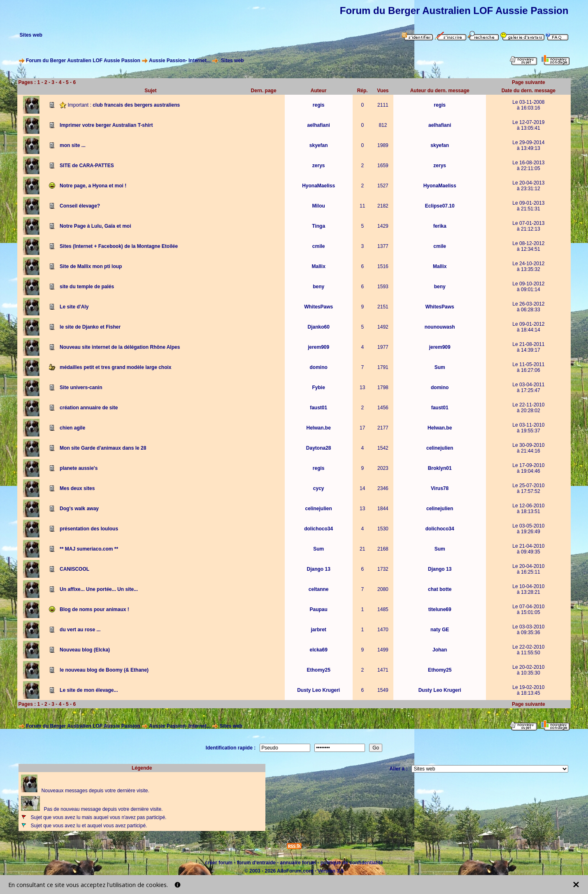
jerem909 (318, 347)
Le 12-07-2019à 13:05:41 (528, 125)
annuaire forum (298, 863)
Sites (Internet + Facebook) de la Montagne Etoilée (119, 246)
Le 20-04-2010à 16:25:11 (528, 569)
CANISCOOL (74, 569)
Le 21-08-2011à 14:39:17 (528, 347)
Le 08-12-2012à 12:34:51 (528, 246)
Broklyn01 (440, 468)
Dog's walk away (79, 509)
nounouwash (440, 327)
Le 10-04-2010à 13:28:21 (528, 589)
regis (319, 105)
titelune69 (440, 609)
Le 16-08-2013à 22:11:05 (528, 166)
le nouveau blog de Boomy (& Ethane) (104, 670)
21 (362, 549)
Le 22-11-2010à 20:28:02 (528, 408)
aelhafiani (318, 125)
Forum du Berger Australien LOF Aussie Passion (83, 61)
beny (318, 287)
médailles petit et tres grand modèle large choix (115, 367)
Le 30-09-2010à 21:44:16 (528, 448)
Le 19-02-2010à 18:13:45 (528, 690)
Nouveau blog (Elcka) (85, 650)
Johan (440, 650)
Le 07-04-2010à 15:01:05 (528, 609)
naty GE (440, 630)
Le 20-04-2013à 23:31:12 (528, 186)
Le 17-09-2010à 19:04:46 (528, 468)
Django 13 (318, 569)
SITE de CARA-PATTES (87, 166)
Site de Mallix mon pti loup (91, 266)
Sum (440, 367)
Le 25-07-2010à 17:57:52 (528, 488)
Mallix (318, 266)
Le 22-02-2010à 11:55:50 (528, 650)
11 (362, 206)
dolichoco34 (318, 529)
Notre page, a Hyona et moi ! (93, 186)
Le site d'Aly (74, 307)
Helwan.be (318, 428)
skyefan (319, 145)
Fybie (319, 387)
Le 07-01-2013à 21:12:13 (528, 226)
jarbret (318, 630)
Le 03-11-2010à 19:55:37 (528, 428)
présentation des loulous (89, 529)
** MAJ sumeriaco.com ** (89, 549)
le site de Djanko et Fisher (90, 327)
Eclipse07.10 (440, 206)
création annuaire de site (89, 408)
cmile (319, 246)
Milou (319, 206)
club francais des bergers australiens (136, 105)
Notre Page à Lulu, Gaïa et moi (95, 226)
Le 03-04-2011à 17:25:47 (528, 387)
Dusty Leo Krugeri (318, 690)
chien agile (72, 428)
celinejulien (440, 448)
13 (362, 387)
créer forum (219, 863)
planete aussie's (79, 468)
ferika (440, 226)
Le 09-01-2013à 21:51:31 (528, 206)
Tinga (318, 226)
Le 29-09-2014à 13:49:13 (528, 145)
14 (362, 488)
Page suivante (529, 82)
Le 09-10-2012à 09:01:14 (528, 287)
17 (362, 428)
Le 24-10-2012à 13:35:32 (528, 266)
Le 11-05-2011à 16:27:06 (528, 367)
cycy (319, 488)
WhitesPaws (318, 307)
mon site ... (73, 145)
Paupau (319, 609)
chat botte (440, 589)
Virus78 (440, 488)
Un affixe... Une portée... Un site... (99, 589)
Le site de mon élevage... (89, 690)
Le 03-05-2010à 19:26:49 (528, 529)
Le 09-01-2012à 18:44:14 (528, 327)
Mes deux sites (77, 488)
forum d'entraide (256, 863)
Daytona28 (319, 448)
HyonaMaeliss (318, 186)
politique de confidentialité (352, 863)
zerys (319, 166)
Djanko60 (318, 327)
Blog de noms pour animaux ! (94, 609)
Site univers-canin (81, 387)
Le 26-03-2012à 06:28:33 (528, 307)
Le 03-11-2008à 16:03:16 (528, 105)
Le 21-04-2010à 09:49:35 (528, 549)
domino (319, 367)
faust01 (318, 408)
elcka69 (318, 650)
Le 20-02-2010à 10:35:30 (528, 670)
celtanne (319, 589)
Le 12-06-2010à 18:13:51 (528, 509)
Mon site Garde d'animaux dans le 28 (103, 448)
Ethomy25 (318, 670)
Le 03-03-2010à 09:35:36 (528, 630)
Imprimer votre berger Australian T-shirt (106, 125)
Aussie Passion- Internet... (180, 61)
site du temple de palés (87, 287)
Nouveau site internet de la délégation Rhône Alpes (120, 347)
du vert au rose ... (80, 630)
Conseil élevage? (80, 206)
